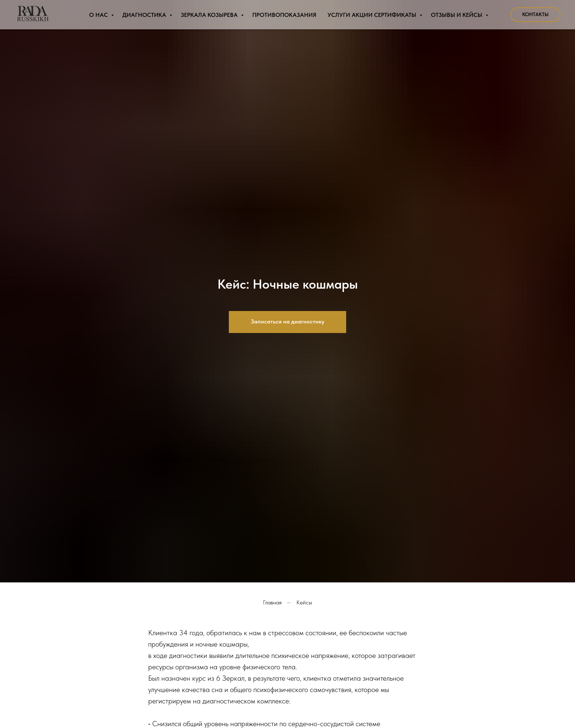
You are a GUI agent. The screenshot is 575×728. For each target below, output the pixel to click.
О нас (99, 15)
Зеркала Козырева (210, 15)
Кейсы (304, 602)
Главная (272, 602)
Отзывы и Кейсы (457, 15)
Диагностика (145, 15)
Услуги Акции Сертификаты (373, 15)
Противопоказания (284, 15)
